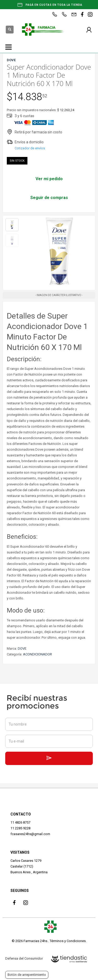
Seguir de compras (49, 198)
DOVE (22, 648)
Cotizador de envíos (30, 148)
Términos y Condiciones (68, 941)
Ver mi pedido (49, 179)
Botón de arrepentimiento (27, 975)
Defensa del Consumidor (24, 958)
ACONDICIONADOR (38, 654)
